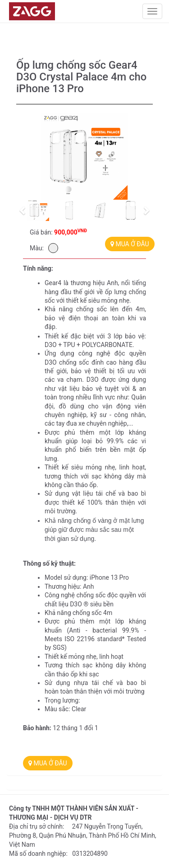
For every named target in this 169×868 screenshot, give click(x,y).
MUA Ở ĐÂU (130, 244)
